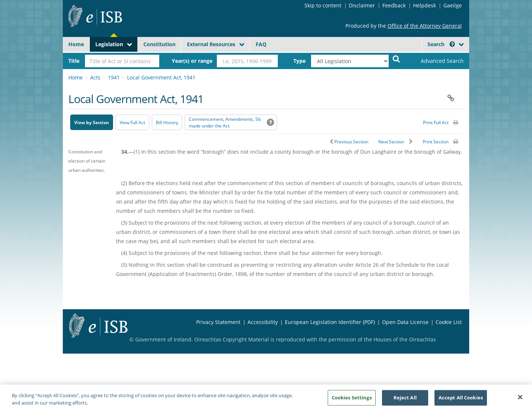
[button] (452, 44)
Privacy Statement (218, 322)
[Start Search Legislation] (396, 59)
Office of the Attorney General (425, 26)
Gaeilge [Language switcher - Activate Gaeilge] (453, 5)
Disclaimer (362, 5)
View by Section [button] (92, 122)
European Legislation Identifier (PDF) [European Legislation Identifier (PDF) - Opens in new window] (330, 322)
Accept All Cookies (461, 400)
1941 (114, 77)
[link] (436, 61)
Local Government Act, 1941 (161, 77)
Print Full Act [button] (436, 122)
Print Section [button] (436, 142)
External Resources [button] (211, 44)
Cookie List (449, 322)
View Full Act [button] (132, 122)
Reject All (405, 400)
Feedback (394, 5)
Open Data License (405, 322)
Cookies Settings (352, 400)
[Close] (520, 400)
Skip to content (323, 5)
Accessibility (263, 322)
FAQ (261, 44)
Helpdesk (424, 5)
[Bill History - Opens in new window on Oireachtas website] (167, 122)
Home (76, 44)
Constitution (159, 44)
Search (441, 44)
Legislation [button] (109, 44)
